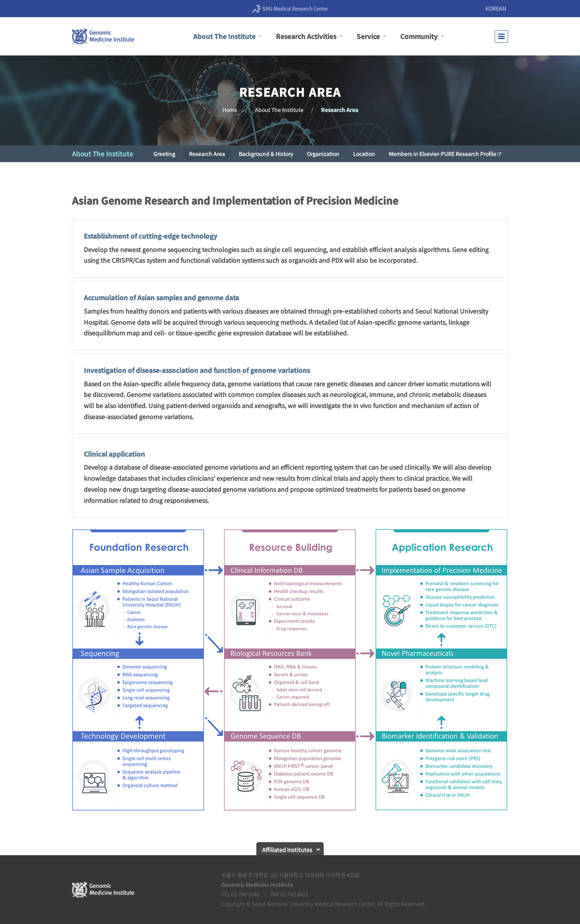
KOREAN (496, 8)
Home (230, 110)
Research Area (340, 110)
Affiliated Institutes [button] (287, 850)
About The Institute (279, 110)
